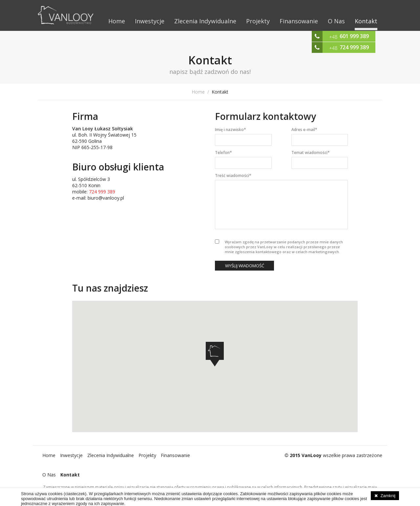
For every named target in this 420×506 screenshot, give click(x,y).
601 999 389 (354, 36)
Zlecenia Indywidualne (205, 21)
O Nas (336, 21)
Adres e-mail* (304, 130)
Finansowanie (299, 21)
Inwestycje (150, 21)
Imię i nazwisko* (231, 130)
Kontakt (366, 21)
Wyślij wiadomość (245, 266)
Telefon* (223, 153)
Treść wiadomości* (233, 176)
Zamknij (388, 496)
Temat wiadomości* (311, 153)
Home (117, 21)
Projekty (258, 21)
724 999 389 (354, 47)
